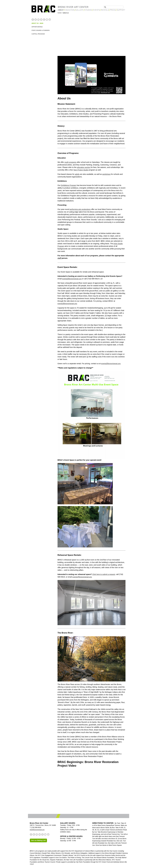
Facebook (33, 20)
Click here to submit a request (104, 574)
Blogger (47, 20)
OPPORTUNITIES (37, 27)
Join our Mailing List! (38, 840)
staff (59, 258)
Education (70, 10)
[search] (113, 6)
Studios (88, 10)
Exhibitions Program (69, 185)
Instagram (38, 20)
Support (121, 10)
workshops (106, 174)
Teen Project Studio (81, 170)
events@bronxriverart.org (72, 279)
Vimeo (41, 20)
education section (84, 167)
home (59, 13)
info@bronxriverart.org (37, 830)
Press (113, 10)
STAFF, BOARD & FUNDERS (41, 30)
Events (96, 10)
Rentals (105, 10)
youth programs (70, 162)
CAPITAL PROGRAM (38, 34)
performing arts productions (80, 209)
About (61, 10)
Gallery (79, 10)
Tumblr (44, 20)
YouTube (50, 20)
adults (77, 174)
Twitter (36, 20)
